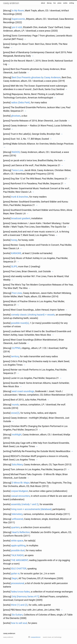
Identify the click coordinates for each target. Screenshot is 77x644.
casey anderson (11, 3)
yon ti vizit (17, 27)
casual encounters (20, 496)
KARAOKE (16, 253)
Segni (15, 578)
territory (15, 356)
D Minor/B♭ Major (21, 483)
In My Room (18, 11)
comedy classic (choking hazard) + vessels (33, 315)
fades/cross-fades (20, 592)
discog (49, 3)
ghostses (16, 116)
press (59, 3)
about (43, 3)
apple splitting (18, 546)
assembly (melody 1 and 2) (25, 504)
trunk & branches (20, 197)
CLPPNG (16, 348)
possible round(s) (20, 323)
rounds (15, 405)
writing (72, 3)
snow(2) (15, 413)
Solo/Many (17, 465)
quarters (15, 527)
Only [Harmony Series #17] (25, 597)
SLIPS (14, 267)
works (65, 3)
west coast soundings (23, 391)
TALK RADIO (17, 555)
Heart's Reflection (21, 532)
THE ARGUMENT (20, 560)
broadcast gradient (21, 218)
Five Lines (17, 293)
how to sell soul (19, 623)
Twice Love (17, 170)
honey (14, 240)
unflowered (17, 519)
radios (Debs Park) (20, 103)
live (55, 3)
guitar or (15, 573)
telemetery (17, 514)
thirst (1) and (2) (19, 605)
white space (17, 541)
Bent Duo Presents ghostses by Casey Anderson (36, 77)
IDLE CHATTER (19, 569)
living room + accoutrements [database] (31, 509)
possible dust (18, 550)
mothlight (17, 435)
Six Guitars (17, 615)
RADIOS (16, 152)
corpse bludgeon (20, 491)
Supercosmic (18, 19)
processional (18, 583)
